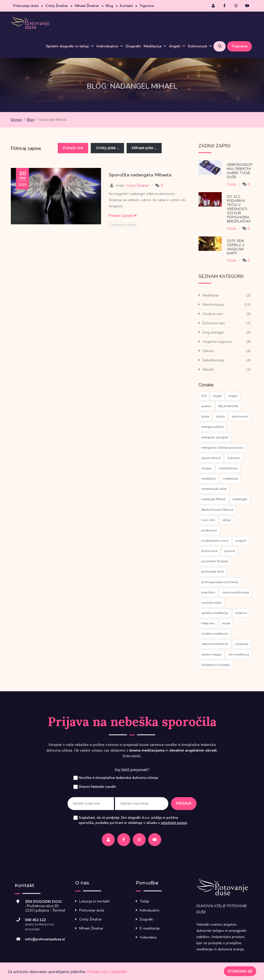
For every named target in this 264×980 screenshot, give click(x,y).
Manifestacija (213, 305)
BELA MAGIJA (228, 406)
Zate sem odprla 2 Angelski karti (236, 247)
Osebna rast (213, 314)
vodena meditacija (215, 634)
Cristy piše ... (107, 148)
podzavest (209, 530)
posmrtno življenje (215, 561)
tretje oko (208, 623)
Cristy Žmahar (57, 6)
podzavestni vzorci (215, 541)
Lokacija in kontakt (94, 901)
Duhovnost (200, 46)
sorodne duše (211, 603)
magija (206, 468)
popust (230, 551)
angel (217, 396)
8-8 (204, 396)
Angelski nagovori (217, 342)
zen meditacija (239, 654)
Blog (109, 6)
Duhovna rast (213, 323)
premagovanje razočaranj (220, 582)
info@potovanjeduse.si (45, 939)
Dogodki (133, 46)
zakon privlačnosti (215, 644)
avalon (206, 406)
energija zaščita (212, 427)
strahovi (241, 613)
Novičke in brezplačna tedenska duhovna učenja (118, 778)
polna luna (209, 551)
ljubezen (234, 458)
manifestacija (228, 468)
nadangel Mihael (124, 225)
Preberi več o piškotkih (107, 972)
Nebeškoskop (213, 360)
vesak (226, 623)
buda (205, 416)
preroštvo (208, 592)
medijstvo (209, 479)
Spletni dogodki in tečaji (70, 46)
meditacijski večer (214, 489)
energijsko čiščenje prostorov (222, 448)
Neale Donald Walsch (217, 510)
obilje (226, 520)
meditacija (230, 479)
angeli (233, 396)
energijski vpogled (215, 437)
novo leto (208, 520)
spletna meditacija (215, 613)
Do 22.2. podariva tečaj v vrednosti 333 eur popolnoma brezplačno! (239, 209)
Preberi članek (123, 216)
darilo (220, 416)
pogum (241, 541)
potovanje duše (213, 572)
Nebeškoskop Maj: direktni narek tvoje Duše (240, 171)
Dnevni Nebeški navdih (97, 787)
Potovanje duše (26, 6)
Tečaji (144, 901)
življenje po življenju (216, 665)
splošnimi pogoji (174, 823)
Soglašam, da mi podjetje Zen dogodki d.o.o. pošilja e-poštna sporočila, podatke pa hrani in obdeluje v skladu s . (133, 820)
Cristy (232, 184)
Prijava (184, 803)
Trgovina (147, 6)
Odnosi (208, 351)
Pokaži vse (73, 148)
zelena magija (211, 654)
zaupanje (242, 644)
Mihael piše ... (144, 148)
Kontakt (126, 6)
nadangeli (240, 499)
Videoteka (148, 937)
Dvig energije (213, 332)
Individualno (110, 46)
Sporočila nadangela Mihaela (140, 175)
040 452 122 (35, 920)
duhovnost (240, 416)
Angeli (177, 46)
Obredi (208, 369)
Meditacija (155, 46)
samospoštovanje (236, 592)
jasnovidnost (211, 458)
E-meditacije (150, 928)
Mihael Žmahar (87, 6)
